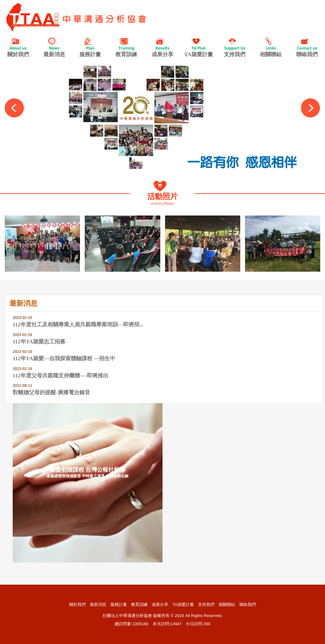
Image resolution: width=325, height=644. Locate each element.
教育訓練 (126, 47)
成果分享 (162, 47)
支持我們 (235, 47)
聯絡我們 (307, 47)
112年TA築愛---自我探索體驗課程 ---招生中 (64, 359)
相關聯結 (271, 47)
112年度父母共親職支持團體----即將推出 (61, 376)
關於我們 (18, 47)
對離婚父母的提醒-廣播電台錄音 (51, 392)
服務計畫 (90, 47)
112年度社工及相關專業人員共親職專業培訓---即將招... (78, 325)
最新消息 (54, 47)
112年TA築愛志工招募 (39, 342)
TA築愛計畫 (199, 47)
